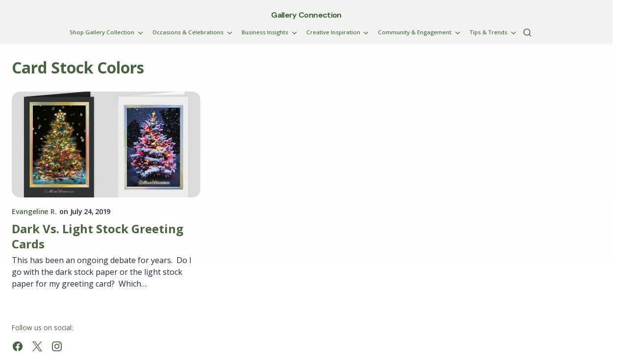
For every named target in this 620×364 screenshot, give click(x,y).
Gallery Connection (306, 15)
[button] (527, 32)
